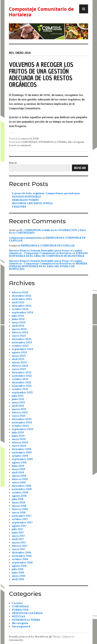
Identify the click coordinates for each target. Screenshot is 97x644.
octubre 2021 (20, 389)
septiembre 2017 (22, 523)
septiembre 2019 (22, 459)
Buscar (13, 163)
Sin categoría (76, 142)
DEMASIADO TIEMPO (25, 200)
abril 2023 (18, 359)
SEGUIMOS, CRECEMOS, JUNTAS (32, 203)
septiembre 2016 (22, 563)
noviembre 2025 (22, 299)
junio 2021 (18, 399)
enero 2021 (19, 416)
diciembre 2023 (22, 339)
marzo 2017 (19, 543)
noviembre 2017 (22, 516)
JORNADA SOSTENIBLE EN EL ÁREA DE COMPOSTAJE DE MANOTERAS (48, 254)
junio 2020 (18, 436)
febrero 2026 (20, 292)
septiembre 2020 (23, 429)
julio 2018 (18, 499)
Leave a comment (20, 145)
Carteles (17, 603)
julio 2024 (18, 316)
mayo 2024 (19, 322)
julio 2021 (18, 396)
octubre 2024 (20, 309)
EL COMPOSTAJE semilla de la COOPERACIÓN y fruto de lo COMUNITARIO (47, 231)
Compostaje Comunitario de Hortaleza (41, 12)
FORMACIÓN (20, 610)
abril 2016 (18, 579)
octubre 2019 (20, 456)
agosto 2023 (19, 352)
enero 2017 (19, 549)
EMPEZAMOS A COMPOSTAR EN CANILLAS (47, 239)
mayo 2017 (18, 536)
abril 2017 (18, 539)
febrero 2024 (20, 332)
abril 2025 (18, 302)
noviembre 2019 (22, 453)
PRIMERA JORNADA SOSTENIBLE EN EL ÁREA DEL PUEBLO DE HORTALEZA (48, 266)
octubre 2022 (20, 379)
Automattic (16, 640)
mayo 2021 (18, 402)
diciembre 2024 (22, 306)
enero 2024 (19, 336)
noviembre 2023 (22, 342)
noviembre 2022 (22, 376)
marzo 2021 (19, 409)
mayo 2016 (18, 576)
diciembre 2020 (22, 419)
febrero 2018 (20, 509)
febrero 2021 (20, 413)
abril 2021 (18, 406)
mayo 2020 (19, 439)
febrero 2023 (20, 366)
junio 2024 (18, 319)
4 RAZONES (19, 207)
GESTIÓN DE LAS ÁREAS (27, 613)
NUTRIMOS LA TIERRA (53, 142)
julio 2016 (18, 569)
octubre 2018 (20, 493)
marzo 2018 (19, 506)
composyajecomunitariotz (25, 238)
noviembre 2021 (22, 386)
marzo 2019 (19, 476)
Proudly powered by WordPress (29, 637)
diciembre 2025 (22, 296)
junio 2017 (18, 533)
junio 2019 (18, 466)
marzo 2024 (19, 329)
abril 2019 (18, 473)
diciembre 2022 (22, 372)
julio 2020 (18, 433)
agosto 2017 (19, 526)
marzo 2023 (19, 362)
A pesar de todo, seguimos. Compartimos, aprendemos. (46, 193)
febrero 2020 (20, 443)
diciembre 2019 (21, 449)
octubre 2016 (20, 559)
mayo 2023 (19, 356)
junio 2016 (18, 573)
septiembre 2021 (22, 392)
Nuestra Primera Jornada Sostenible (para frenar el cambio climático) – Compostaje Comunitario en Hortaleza (46, 252)
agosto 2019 (19, 463)
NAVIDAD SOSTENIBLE (26, 197)
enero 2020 (19, 446)
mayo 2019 (18, 469)
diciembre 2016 (21, 553)
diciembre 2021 (21, 382)
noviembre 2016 (22, 556)
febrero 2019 (20, 479)
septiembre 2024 (22, 312)
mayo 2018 (18, 503)
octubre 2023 (20, 346)
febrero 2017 (20, 546)
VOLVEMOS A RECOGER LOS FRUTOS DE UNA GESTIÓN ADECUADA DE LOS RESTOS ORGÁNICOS (41, 75)
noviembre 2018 (22, 489)
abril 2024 (18, 326)
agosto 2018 (19, 496)
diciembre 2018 (21, 486)
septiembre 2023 (22, 349)
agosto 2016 (19, 566)
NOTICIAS (18, 616)
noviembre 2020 (22, 423)
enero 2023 (19, 369)
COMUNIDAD (29, 142)
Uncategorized (21, 626)
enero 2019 (19, 483)
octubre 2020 (20, 426)
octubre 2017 (20, 519)
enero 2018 (19, 513)
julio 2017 (18, 529)
